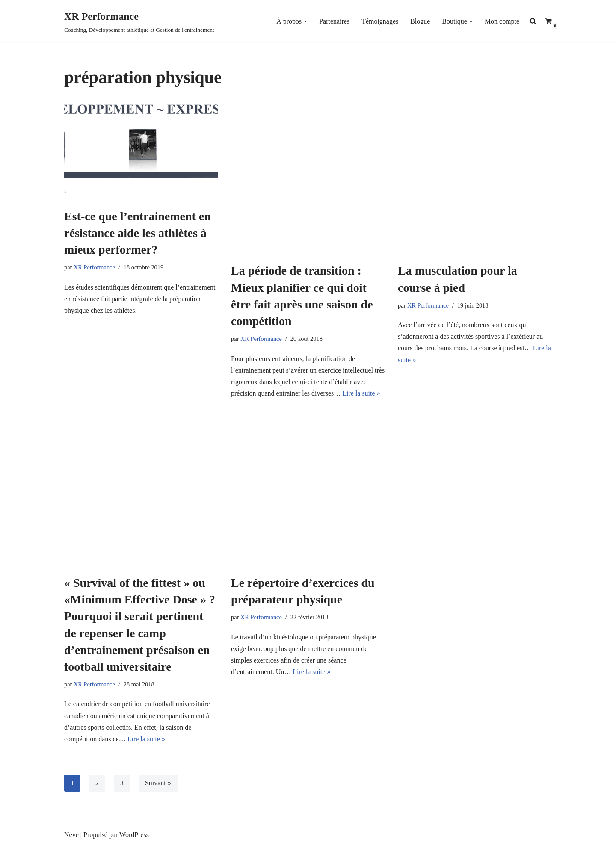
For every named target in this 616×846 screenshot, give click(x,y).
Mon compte (502, 21)
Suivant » (158, 783)
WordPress (134, 835)
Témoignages (380, 21)
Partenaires (334, 21)
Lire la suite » (361, 393)
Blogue (420, 21)
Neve (71, 835)
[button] (305, 21)
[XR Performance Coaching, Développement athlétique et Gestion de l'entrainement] (139, 21)
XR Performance (94, 267)
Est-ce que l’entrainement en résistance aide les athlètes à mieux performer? (138, 233)
